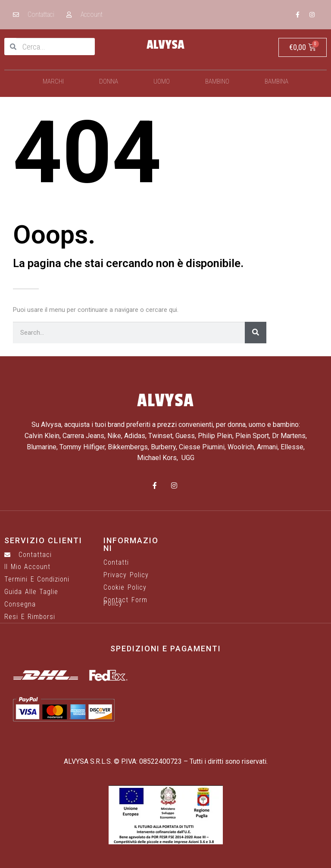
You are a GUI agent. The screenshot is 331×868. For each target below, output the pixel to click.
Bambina (276, 81)
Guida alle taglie (31, 592)
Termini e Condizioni (37, 579)
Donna (109, 81)
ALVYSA (165, 45)
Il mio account (27, 567)
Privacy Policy (126, 575)
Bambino (217, 81)
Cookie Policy (125, 588)
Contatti (116, 563)
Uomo (162, 81)
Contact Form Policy (125, 602)
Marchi (53, 81)
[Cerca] (256, 333)
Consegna (20, 604)
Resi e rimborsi (30, 617)
